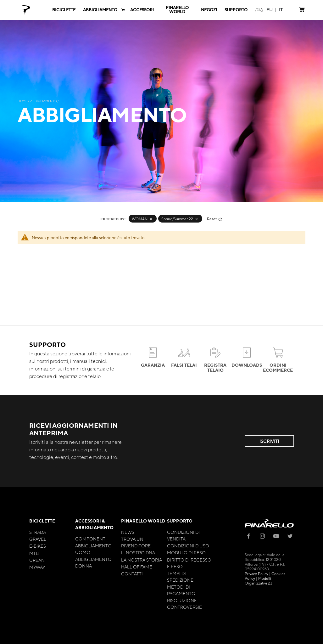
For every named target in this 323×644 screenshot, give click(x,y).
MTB (34, 553)
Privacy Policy (256, 573)
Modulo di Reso (186, 552)
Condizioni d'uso (188, 545)
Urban (37, 560)
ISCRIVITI (269, 441)
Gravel (38, 539)
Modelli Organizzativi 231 (259, 581)
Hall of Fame (137, 567)
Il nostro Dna (138, 552)
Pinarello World (143, 521)
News (128, 532)
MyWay (37, 567)
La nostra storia (142, 560)
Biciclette (42, 521)
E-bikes (38, 546)
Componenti (91, 539)
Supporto (180, 521)
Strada (38, 532)
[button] (270, 10)
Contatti (132, 573)
